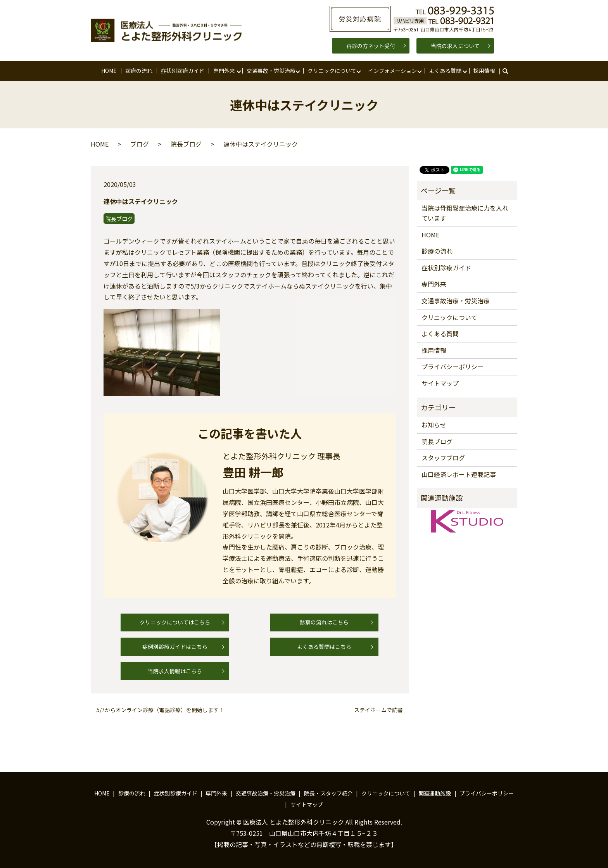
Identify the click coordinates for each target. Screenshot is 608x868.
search (509, 71)
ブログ (140, 144)
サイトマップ (440, 383)
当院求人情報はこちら (175, 671)
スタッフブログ (443, 458)
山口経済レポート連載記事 (459, 474)
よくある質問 (445, 71)
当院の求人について (455, 46)
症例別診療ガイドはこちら (175, 647)
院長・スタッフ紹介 (328, 793)
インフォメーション (392, 71)
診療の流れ (139, 71)
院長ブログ (186, 144)
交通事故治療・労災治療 (456, 301)
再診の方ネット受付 (371, 46)
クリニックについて (332, 71)
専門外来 (224, 71)
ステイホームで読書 (378, 710)
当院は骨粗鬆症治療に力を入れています (465, 213)
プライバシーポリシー (453, 367)
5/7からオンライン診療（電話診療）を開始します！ (160, 710)
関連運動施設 (435, 793)
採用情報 (484, 71)
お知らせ (434, 425)
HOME (109, 71)
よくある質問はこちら (324, 647)
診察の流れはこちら (324, 622)
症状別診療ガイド (183, 71)
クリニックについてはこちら (175, 622)
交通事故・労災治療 (271, 71)
